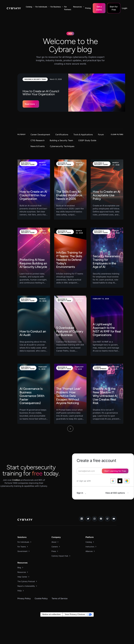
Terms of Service (60, 598)
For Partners (68, 8)
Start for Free (114, 8)
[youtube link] (114, 519)
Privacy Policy (24, 598)
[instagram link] (95, 519)
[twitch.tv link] (107, 519)
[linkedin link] (82, 519)
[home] (14, 8)
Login (125, 8)
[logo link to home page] (25, 520)
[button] (30, 7)
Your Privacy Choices (75, 614)
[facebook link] (101, 519)
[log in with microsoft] (127, 481)
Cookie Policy (41, 598)
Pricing (88, 8)
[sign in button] (83, 493)
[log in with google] (113, 481)
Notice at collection (52, 614)
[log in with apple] (120, 481)
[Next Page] (70, 429)
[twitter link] (88, 519)
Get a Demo (99, 8)
